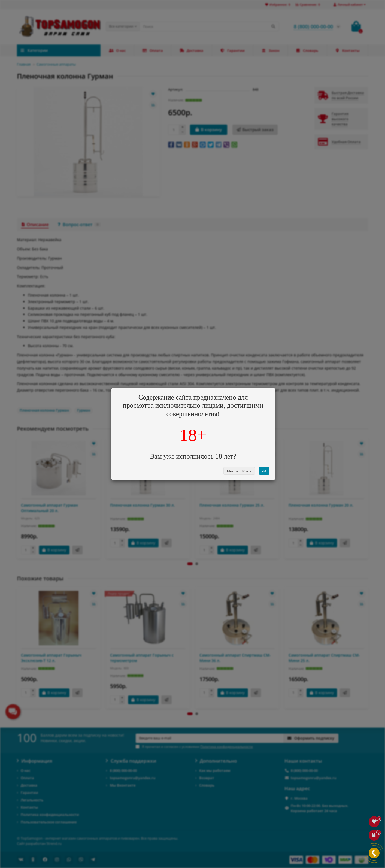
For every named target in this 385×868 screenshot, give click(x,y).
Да (264, 471)
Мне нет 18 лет (239, 471)
